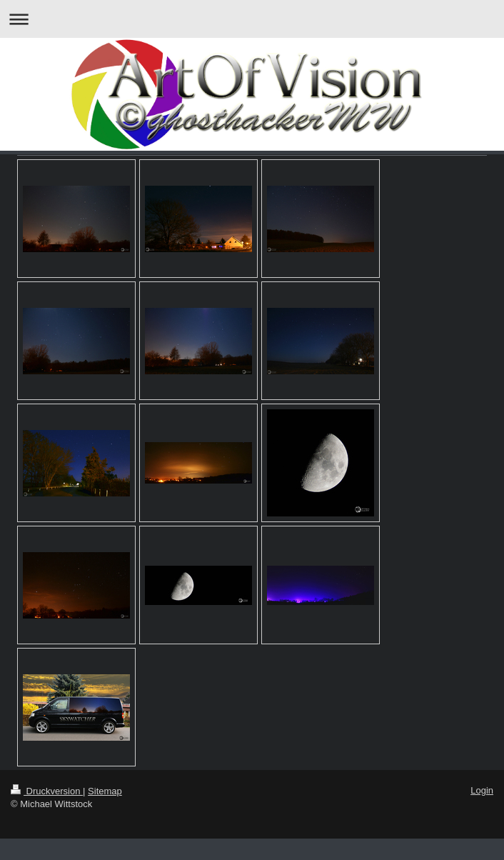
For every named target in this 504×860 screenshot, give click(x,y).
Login (482, 790)
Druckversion (47, 791)
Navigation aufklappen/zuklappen (252, 19)
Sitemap (105, 791)
